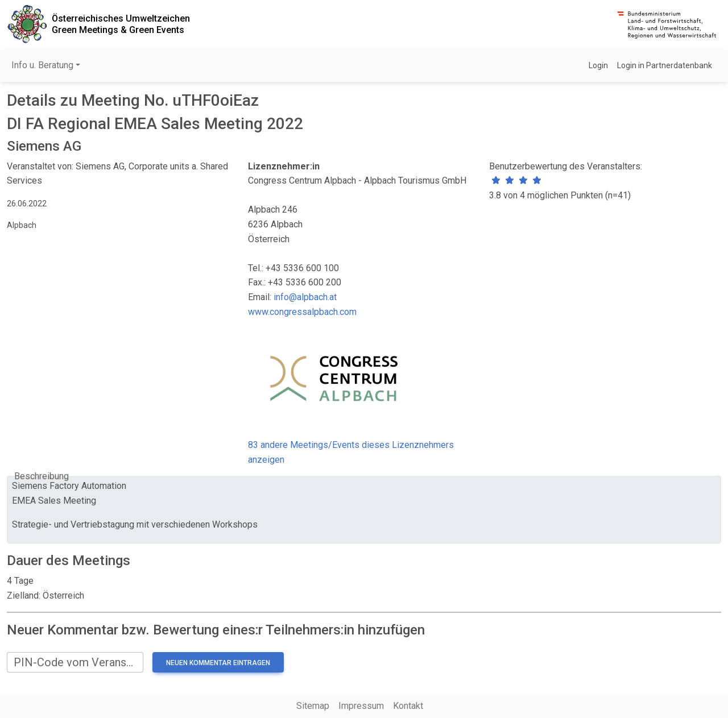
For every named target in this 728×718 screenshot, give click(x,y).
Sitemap (313, 706)
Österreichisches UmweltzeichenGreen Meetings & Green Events (121, 24)
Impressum (361, 706)
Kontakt (408, 706)
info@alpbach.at (305, 297)
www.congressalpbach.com (302, 312)
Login (598, 65)
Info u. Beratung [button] (42, 65)
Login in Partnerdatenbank (665, 65)
